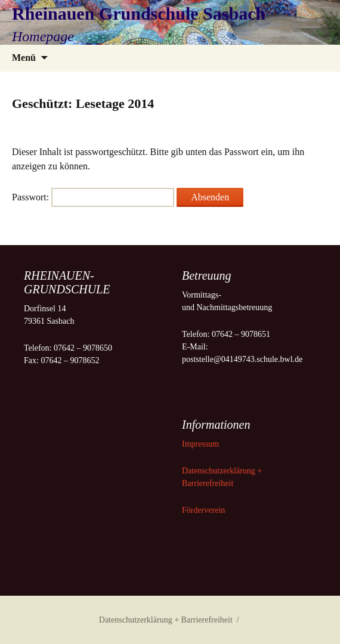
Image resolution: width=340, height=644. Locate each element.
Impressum (202, 444)
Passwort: (93, 197)
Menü (24, 58)
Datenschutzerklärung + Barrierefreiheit (166, 620)
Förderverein (203, 510)
